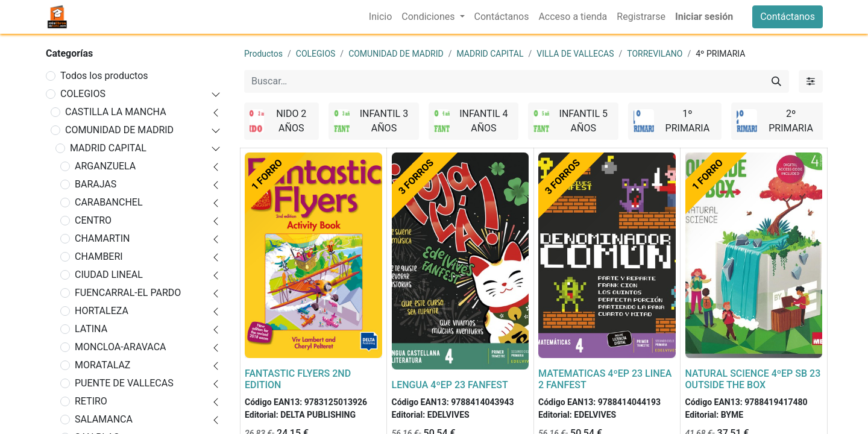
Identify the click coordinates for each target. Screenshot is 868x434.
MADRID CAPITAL (108, 148)
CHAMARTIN (102, 238)
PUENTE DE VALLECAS (124, 383)
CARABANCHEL (109, 202)
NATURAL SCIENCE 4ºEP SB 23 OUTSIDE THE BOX (753, 379)
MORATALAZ (102, 365)
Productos (263, 54)
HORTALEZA (102, 311)
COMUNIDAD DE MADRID (119, 130)
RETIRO (91, 401)
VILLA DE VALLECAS (575, 54)
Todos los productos (104, 76)
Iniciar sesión (704, 17)
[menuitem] (380, 17)
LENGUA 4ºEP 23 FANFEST (450, 385)
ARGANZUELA (105, 166)
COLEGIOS (83, 94)
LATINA (91, 329)
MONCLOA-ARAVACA (120, 347)
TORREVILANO (655, 54)
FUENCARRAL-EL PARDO (128, 293)
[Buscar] (776, 81)
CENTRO (93, 220)
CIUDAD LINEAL (109, 275)
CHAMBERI (99, 256)
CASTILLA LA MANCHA (116, 112)
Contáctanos (788, 17)
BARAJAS (96, 184)
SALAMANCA (104, 419)
